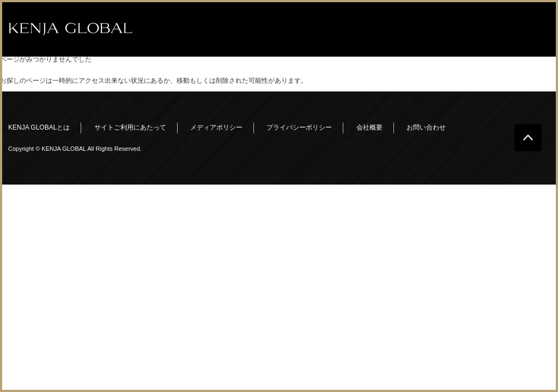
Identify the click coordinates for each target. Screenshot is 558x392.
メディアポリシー (216, 127)
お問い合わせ (426, 127)
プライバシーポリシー (299, 127)
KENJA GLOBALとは (39, 127)
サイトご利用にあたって (130, 127)
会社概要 (369, 127)
